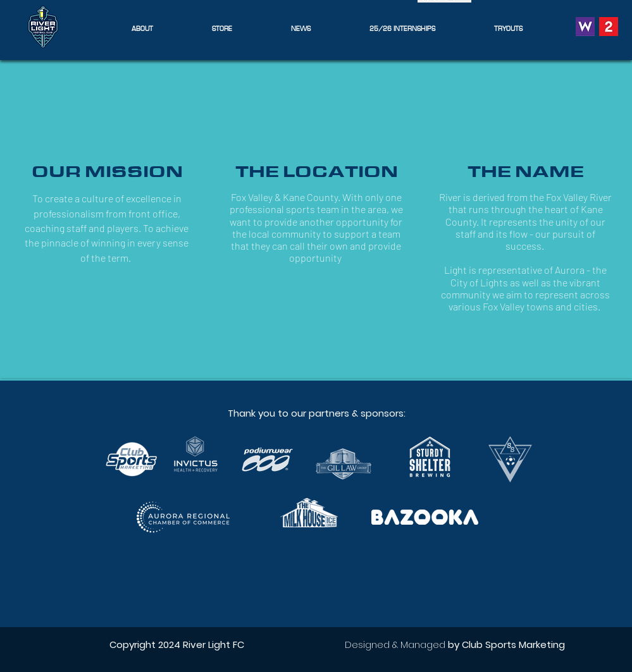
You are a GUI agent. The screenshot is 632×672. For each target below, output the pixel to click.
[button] (143, 28)
